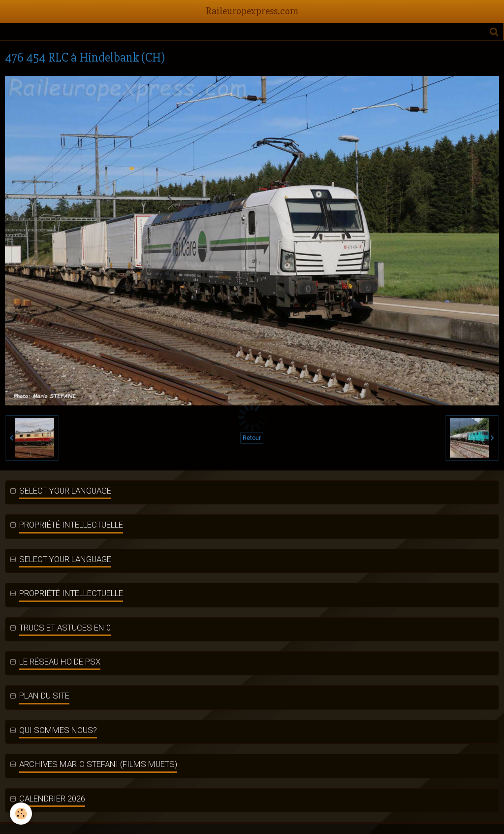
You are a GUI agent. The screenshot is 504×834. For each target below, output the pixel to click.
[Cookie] (21, 814)
